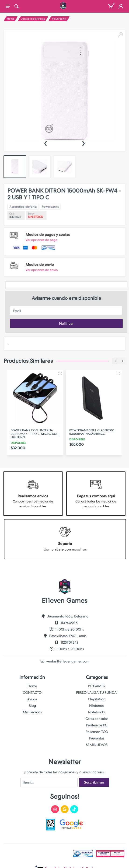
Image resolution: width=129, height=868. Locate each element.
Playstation (97, 699)
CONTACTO (32, 693)
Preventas (97, 738)
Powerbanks (59, 19)
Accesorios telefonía (33, 19)
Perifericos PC (97, 725)
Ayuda (32, 699)
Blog (32, 706)
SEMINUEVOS (97, 745)
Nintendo (97, 706)
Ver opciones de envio (48, 258)
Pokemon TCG (97, 732)
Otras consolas (97, 719)
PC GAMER (97, 686)
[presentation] (45, 143)
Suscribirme (94, 782)
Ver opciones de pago (48, 237)
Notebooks (97, 712)
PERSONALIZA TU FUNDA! (97, 693)
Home (11, 19)
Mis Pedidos (32, 712)
